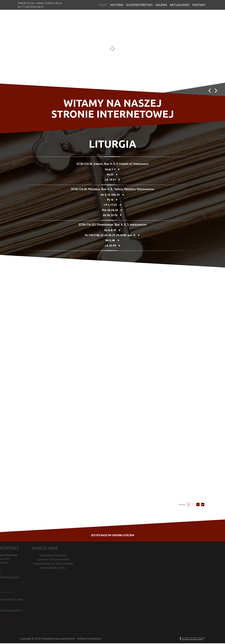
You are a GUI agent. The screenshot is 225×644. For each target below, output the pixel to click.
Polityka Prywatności (89, 639)
